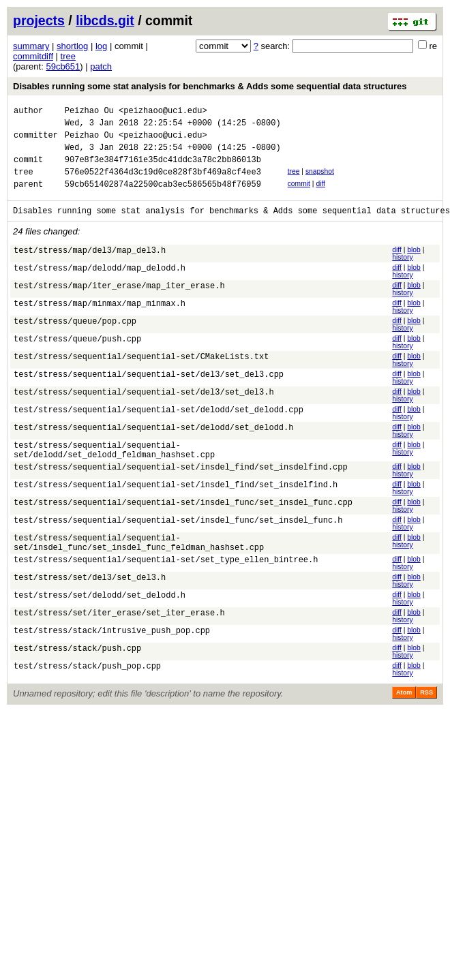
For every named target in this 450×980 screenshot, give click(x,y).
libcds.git (105, 20)
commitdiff (33, 56)
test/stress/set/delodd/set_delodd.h (100, 621)
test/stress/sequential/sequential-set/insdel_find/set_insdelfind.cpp (181, 489)
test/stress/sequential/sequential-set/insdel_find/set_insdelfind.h (176, 507)
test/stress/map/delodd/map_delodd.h (100, 286)
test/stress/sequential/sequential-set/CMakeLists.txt (141, 374)
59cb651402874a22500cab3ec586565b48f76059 (163, 198)
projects (39, 20)
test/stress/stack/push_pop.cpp (87, 692)
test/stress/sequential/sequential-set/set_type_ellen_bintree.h (166, 586)
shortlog (72, 46)
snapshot (320, 182)
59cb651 (63, 66)
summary (31, 46)
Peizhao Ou (89, 112)
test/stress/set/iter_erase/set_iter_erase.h (119, 639)
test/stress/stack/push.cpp (77, 674)
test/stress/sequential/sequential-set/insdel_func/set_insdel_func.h (178, 542)
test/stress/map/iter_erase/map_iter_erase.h (119, 304)
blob (414, 266)
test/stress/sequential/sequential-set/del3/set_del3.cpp (149, 392)
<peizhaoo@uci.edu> (163, 112)
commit (299, 196)
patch (101, 66)
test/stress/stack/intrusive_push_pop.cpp (112, 657)
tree (68, 56)
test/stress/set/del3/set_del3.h (90, 603)
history (402, 274)
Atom (404, 717)
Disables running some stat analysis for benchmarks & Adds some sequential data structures (210, 86)
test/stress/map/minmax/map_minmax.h (100, 321)
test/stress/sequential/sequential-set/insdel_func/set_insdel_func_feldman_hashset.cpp (139, 566)
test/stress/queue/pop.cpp (75, 339)
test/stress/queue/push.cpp (77, 357)
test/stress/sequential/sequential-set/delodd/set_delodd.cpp (159, 428)
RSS (426, 717)
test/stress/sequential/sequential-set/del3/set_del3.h (144, 410)
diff (320, 196)
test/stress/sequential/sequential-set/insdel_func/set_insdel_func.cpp (183, 524)
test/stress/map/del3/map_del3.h (90, 268)
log (101, 46)
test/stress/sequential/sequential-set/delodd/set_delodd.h (153, 445)
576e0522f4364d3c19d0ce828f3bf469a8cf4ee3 (163, 184)
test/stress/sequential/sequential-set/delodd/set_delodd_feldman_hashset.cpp (114, 469)
